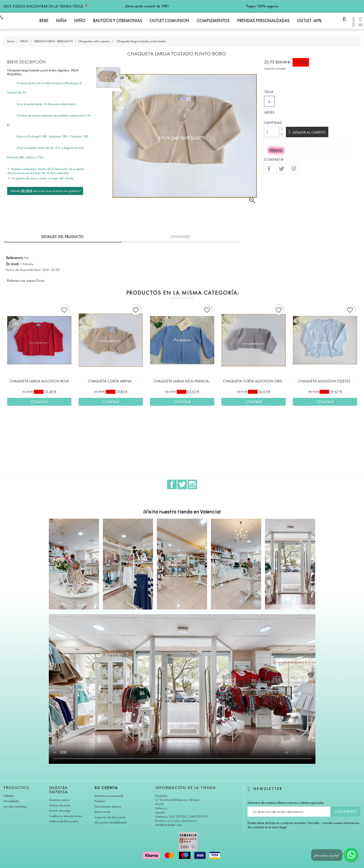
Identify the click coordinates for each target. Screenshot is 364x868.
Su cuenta (106, 788)
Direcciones (102, 812)
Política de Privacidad (64, 821)
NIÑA (61, 21)
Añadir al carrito (307, 132)
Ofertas (9, 796)
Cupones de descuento (110, 817)
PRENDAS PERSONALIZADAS (263, 21)
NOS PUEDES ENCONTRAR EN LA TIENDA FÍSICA (46, 6)
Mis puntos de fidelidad (110, 822)
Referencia (14, 258)
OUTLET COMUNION (169, 21)
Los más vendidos (15, 807)
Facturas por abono (108, 807)
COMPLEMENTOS (213, 21)
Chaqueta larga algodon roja (39, 381)
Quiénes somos (59, 800)
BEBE (44, 21)
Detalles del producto (62, 237)
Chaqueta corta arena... (111, 381)
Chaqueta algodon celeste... (325, 381)
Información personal (109, 796)
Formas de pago (60, 811)
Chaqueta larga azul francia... (182, 381)
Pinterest (294, 169)
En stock (12, 264)
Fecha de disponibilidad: (24, 270)
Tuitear (281, 169)
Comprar (39, 402)
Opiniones (180, 237)
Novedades (12, 801)
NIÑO (80, 21)
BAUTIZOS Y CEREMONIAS (117, 21)
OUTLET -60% (309, 21)
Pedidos (100, 801)
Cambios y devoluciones (65, 816)
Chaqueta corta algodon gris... (254, 381)
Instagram (192, 484)
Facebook (172, 484)
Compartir (269, 169)
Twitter (182, 484)
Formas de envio (60, 805)
